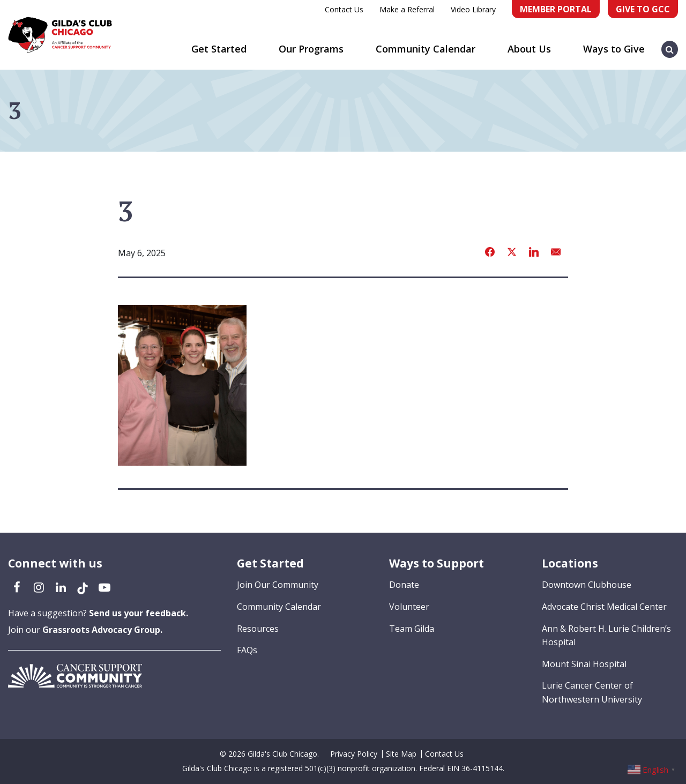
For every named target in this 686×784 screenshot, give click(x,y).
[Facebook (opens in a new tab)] (17, 587)
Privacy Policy (354, 754)
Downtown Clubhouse (587, 585)
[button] (670, 44)
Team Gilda (412, 629)
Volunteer (409, 607)
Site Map (401, 754)
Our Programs (311, 49)
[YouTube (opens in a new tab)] (105, 587)
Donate (404, 585)
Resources (258, 629)
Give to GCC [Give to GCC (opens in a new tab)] (643, 9)
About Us (529, 49)
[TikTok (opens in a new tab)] (83, 587)
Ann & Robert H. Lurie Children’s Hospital (606, 636)
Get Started (219, 49)
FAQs (247, 650)
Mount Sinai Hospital (584, 664)
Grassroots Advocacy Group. (102, 630)
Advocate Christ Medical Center (604, 607)
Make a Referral (407, 9)
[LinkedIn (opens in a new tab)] (61, 587)
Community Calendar (426, 49)
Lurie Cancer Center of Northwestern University (592, 692)
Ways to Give (614, 49)
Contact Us (344, 9)
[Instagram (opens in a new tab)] (39, 587)
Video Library (473, 9)
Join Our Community (278, 585)
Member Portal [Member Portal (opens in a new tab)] (556, 9)
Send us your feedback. (139, 613)
